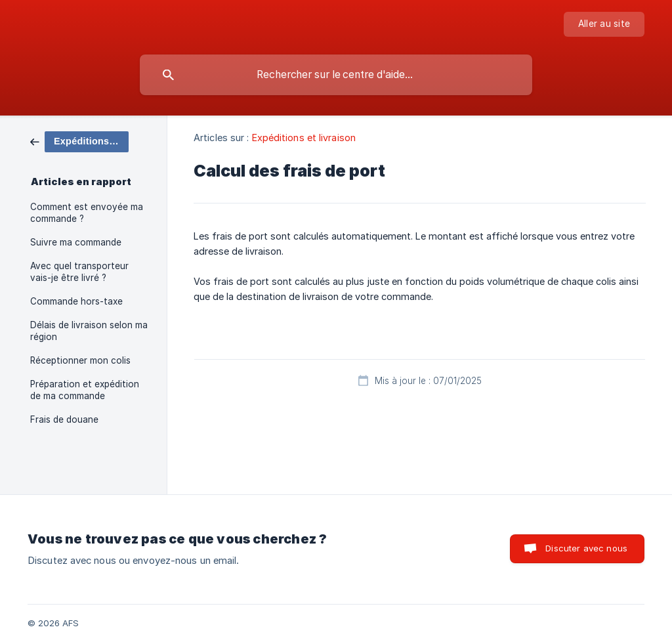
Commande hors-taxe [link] (76, 301)
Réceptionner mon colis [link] (80, 360)
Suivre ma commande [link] (76, 242)
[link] (79, 141)
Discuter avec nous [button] (586, 548)
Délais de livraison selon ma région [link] (89, 331)
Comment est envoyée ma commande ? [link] (87, 213)
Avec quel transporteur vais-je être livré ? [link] (79, 272)
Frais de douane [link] (64, 419)
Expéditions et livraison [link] (304, 138)
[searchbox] (336, 75)
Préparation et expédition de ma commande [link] (85, 390)
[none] (604, 24)
